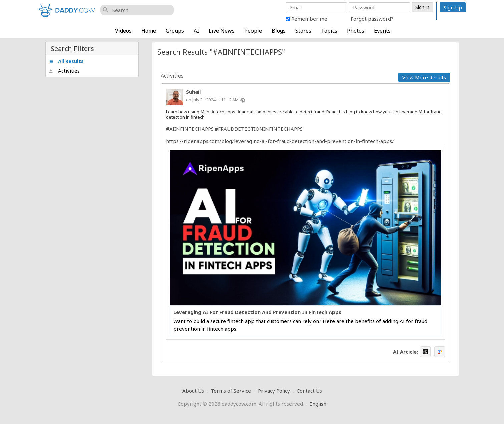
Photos (356, 31)
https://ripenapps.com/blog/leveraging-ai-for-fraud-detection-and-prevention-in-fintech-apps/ (280, 141)
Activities (64, 71)
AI (196, 31)
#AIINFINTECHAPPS (190, 129)
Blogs (279, 31)
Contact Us (309, 391)
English (318, 404)
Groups (175, 31)
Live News (222, 31)
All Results (66, 61)
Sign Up (453, 7)
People (253, 31)
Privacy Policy (274, 391)
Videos (123, 31)
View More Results (424, 77)
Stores (303, 31)
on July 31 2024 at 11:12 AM (212, 100)
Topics (329, 31)
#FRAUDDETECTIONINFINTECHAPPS (259, 129)
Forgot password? (372, 19)
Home (149, 31)
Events (382, 31)
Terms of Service (231, 391)
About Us (193, 391)
